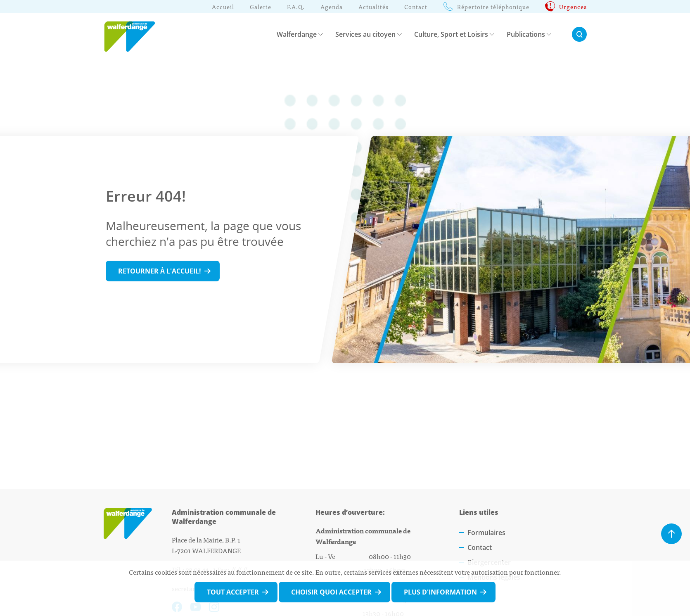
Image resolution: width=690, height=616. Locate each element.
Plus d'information (440, 592)
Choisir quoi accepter (331, 592)
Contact (480, 547)
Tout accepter (233, 592)
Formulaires (486, 533)
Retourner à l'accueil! (160, 271)
